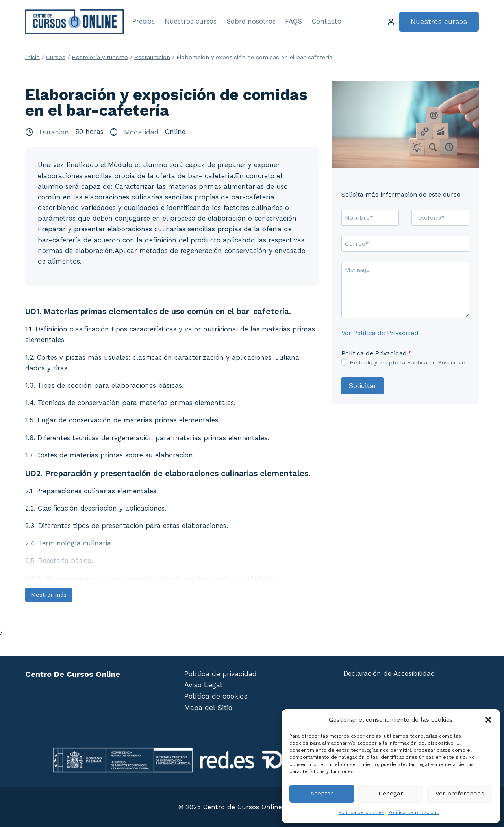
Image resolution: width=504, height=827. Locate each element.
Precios (144, 21)
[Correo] (405, 243)
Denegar (391, 794)
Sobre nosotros (251, 21)
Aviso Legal (203, 685)
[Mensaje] (405, 290)
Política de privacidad (414, 812)
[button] (488, 720)
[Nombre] (370, 217)
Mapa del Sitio (208, 707)
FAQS (294, 21)
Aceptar (322, 794)
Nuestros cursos (191, 21)
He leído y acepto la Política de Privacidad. (408, 362)
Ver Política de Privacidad (380, 333)
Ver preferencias (460, 794)
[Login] (391, 22)
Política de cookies (361, 812)
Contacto (327, 21)
